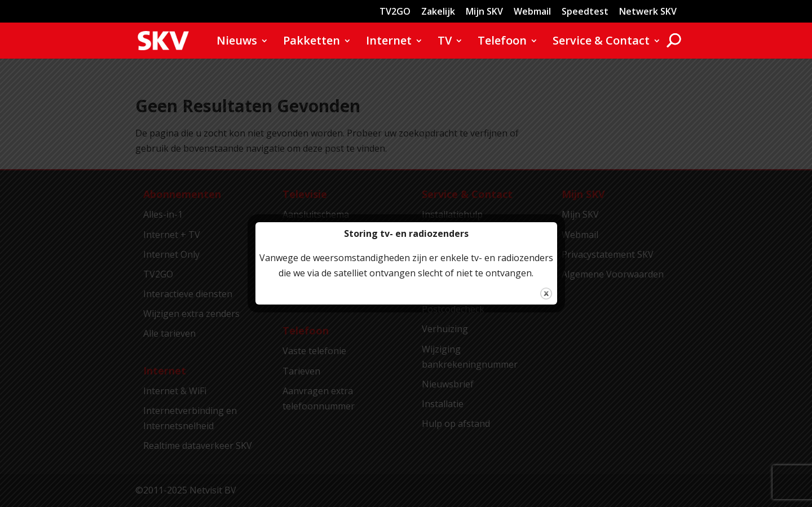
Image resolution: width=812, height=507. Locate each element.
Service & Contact (601, 42)
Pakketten (312, 42)
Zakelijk (438, 12)
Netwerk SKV (648, 12)
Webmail (532, 12)
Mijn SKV (484, 12)
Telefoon (502, 42)
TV (445, 42)
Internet (389, 42)
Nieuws (237, 42)
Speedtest (585, 12)
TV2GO (395, 12)
